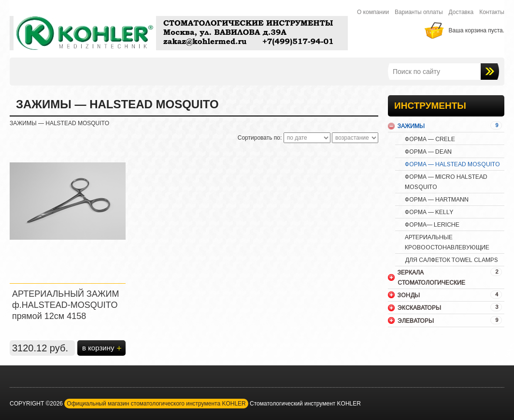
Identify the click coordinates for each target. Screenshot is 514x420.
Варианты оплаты (419, 12)
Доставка (461, 12)
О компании (373, 12)
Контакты (492, 12)
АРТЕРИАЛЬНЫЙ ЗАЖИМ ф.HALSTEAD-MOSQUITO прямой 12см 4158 (65, 305)
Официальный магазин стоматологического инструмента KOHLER (156, 404)
